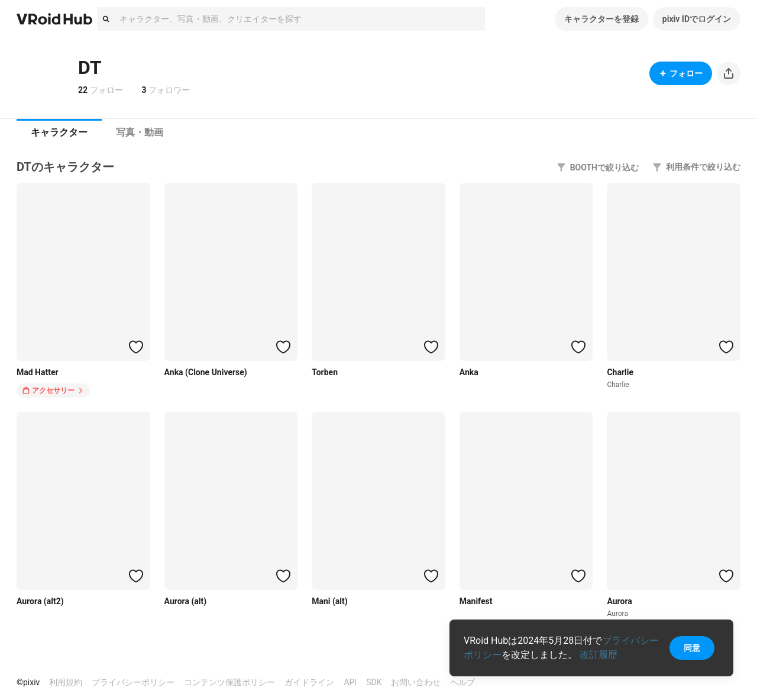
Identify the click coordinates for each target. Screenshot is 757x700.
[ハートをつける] (136, 347)
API (350, 682)
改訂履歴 (599, 655)
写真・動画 (140, 132)
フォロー (681, 73)
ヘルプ (462, 682)
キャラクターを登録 (601, 19)
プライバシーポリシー (133, 682)
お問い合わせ (416, 682)
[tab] (59, 133)
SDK (374, 682)
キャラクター (59, 132)
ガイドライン (309, 682)
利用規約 (66, 682)
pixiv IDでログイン (697, 19)
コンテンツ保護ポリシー (229, 682)
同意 (692, 648)
